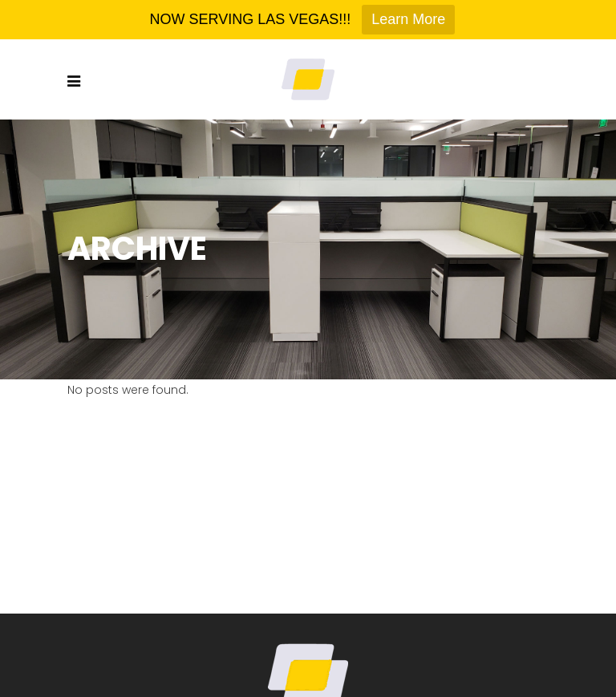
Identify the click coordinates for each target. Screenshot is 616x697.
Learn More (408, 19)
